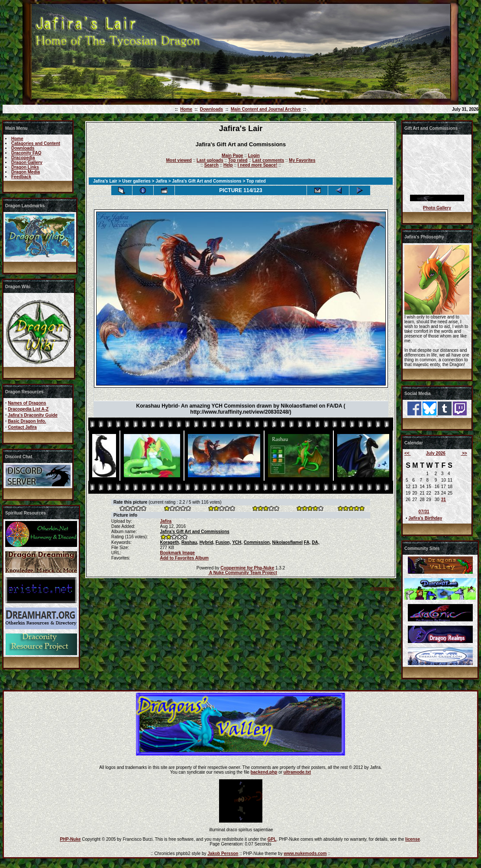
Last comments (268, 160)
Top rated (238, 160)
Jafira (161, 181)
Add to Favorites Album (184, 558)
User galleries (136, 181)
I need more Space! (258, 165)
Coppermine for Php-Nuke (247, 568)
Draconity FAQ (26, 153)
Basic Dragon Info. (27, 421)
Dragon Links (25, 167)
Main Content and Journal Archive (266, 109)
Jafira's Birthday (425, 518)
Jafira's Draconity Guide (33, 415)
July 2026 (436, 453)
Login (254, 156)
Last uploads (210, 160)
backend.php (264, 772)
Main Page (232, 156)
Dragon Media (26, 172)
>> (464, 453)
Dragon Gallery (27, 162)
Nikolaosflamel (287, 542)
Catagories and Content (36, 143)
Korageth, (170, 542)
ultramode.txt (297, 772)
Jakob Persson (223, 854)
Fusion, (223, 542)
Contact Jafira (22, 427)
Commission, (257, 542)
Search (211, 165)
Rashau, (190, 542)
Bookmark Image (177, 553)
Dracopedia (23, 158)
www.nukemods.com (305, 854)
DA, (315, 542)
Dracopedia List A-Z (28, 409)
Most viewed (179, 160)
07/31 (424, 512)
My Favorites (302, 160)
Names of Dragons (27, 403)
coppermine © (385, 588)
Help (228, 165)
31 (444, 500)
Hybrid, (207, 542)
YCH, (237, 542)
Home (186, 109)
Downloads (211, 109)
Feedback (21, 177)
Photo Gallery (437, 208)
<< (407, 453)
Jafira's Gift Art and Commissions (207, 181)
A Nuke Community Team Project (243, 573)
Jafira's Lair (105, 181)
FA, (307, 542)
